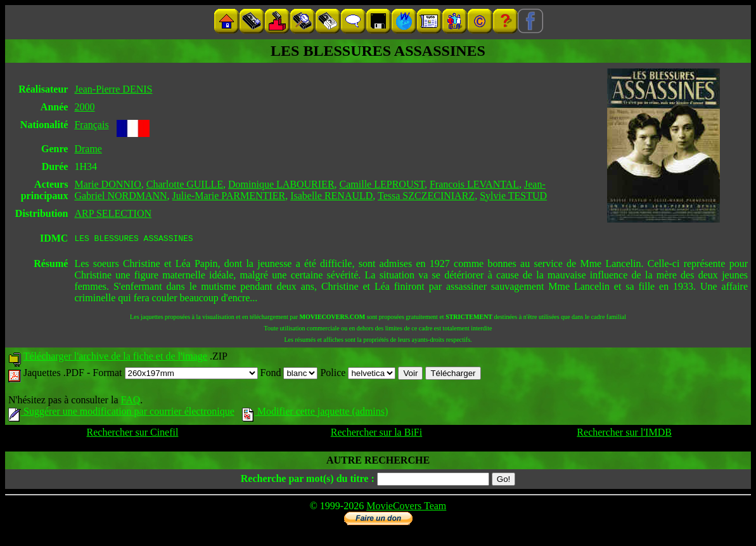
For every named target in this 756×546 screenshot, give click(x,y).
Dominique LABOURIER (281, 184)
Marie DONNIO (107, 184)
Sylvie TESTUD (513, 196)
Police (358, 374)
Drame (88, 149)
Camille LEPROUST (382, 184)
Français (91, 125)
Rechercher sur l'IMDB (624, 434)
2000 (84, 107)
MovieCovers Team (406, 508)
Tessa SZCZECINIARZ (426, 196)
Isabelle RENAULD (331, 196)
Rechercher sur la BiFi (376, 434)
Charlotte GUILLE (185, 184)
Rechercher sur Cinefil (133, 434)
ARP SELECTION (113, 213)
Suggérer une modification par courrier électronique (121, 413)
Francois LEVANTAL (474, 184)
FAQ (130, 402)
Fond (289, 374)
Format (175, 374)
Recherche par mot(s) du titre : (308, 480)
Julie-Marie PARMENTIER (229, 196)
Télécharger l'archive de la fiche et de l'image (115, 358)
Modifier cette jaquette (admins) (315, 413)
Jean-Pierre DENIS (113, 89)
